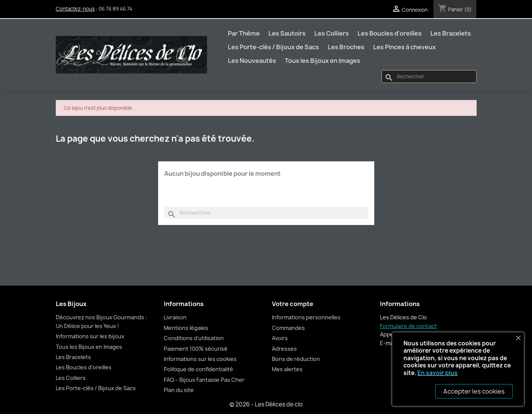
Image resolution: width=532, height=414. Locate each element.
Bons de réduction (296, 359)
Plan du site (179, 390)
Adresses (284, 349)
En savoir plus (438, 373)
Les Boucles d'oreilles (390, 33)
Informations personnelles (306, 317)
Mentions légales (186, 328)
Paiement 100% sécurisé (196, 349)
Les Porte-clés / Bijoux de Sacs (273, 47)
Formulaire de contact (408, 326)
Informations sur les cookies (200, 359)
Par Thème (244, 33)
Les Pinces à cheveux (404, 47)
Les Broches (346, 47)
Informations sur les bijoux (90, 336)
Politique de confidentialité (199, 369)
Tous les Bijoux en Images (322, 61)
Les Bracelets (451, 33)
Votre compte (293, 304)
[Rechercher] (429, 77)
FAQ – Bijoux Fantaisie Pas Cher (204, 380)
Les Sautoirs (287, 33)
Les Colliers (332, 33)
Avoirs (280, 338)
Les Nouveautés (252, 61)
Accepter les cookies (474, 391)
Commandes (288, 328)
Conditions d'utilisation (194, 338)
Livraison (175, 317)
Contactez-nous (75, 9)
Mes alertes (287, 369)
